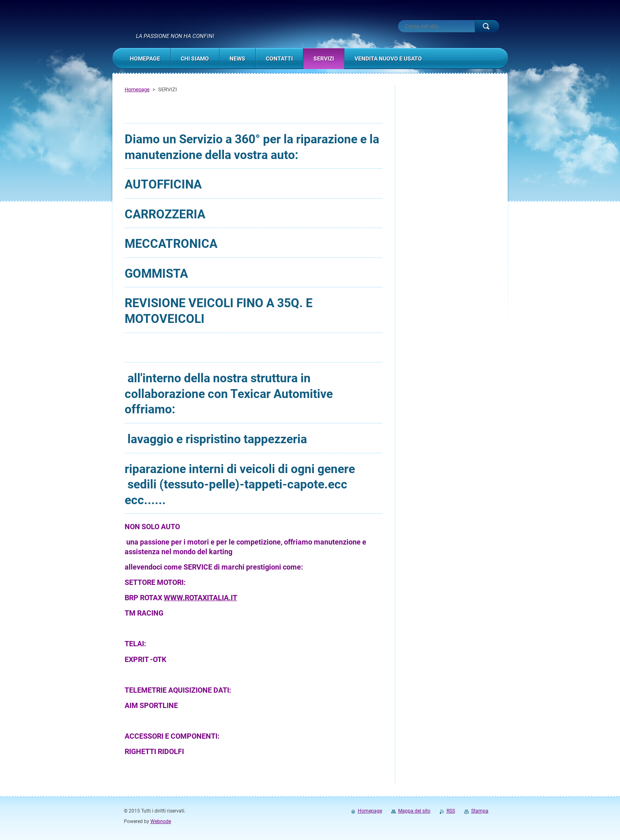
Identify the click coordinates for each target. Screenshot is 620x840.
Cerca (487, 26)
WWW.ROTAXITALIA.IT (200, 598)
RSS (451, 811)
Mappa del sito (414, 811)
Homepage (137, 89)
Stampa (480, 811)
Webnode (161, 821)
